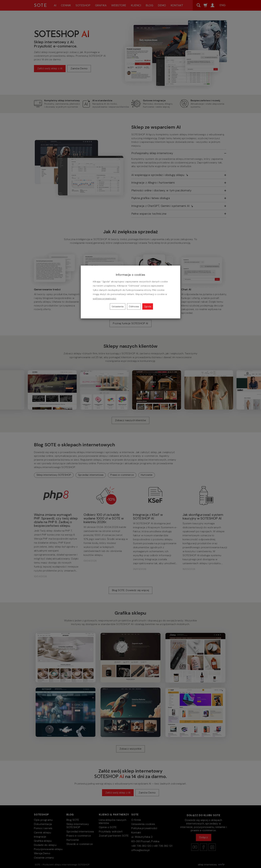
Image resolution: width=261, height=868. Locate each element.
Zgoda (148, 306)
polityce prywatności (104, 299)
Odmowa (134, 306)
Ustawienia (118, 306)
